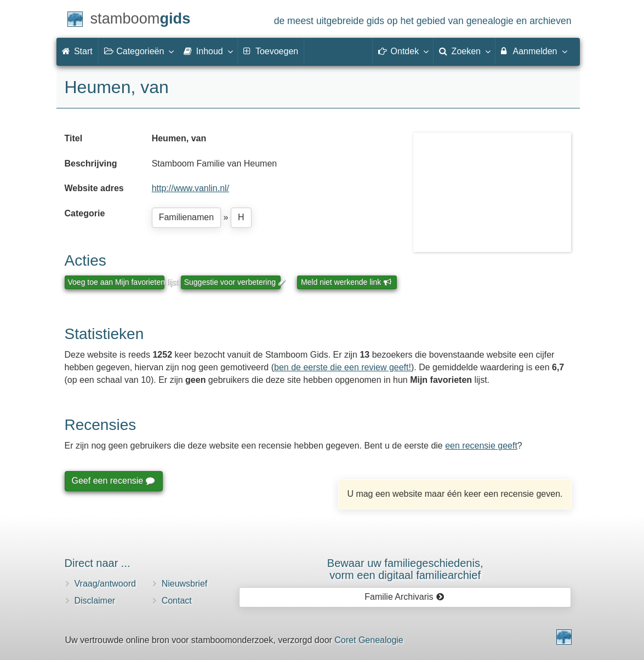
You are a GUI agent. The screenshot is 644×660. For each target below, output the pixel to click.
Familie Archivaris (404, 597)
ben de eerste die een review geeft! (343, 367)
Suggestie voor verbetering (232, 282)
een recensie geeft (481, 446)
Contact (177, 601)
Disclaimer (95, 601)
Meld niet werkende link (346, 282)
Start (77, 51)
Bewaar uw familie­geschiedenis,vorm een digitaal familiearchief (405, 569)
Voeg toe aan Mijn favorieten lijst (116, 282)
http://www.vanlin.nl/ (190, 188)
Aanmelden (534, 51)
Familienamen (186, 217)
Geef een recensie (113, 481)
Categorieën (139, 51)
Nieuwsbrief (185, 584)
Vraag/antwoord (105, 584)
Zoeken (464, 51)
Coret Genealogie (369, 640)
